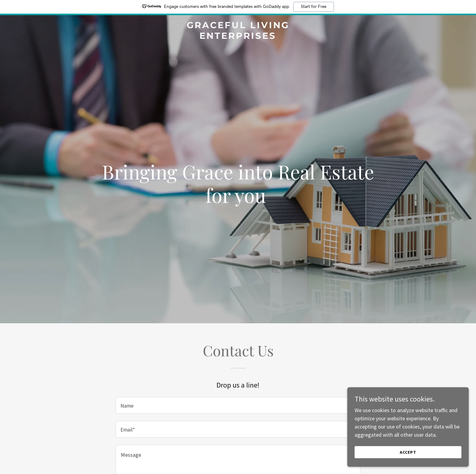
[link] (238, 37)
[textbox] (238, 405)
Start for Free (314, 7)
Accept (408, 452)
